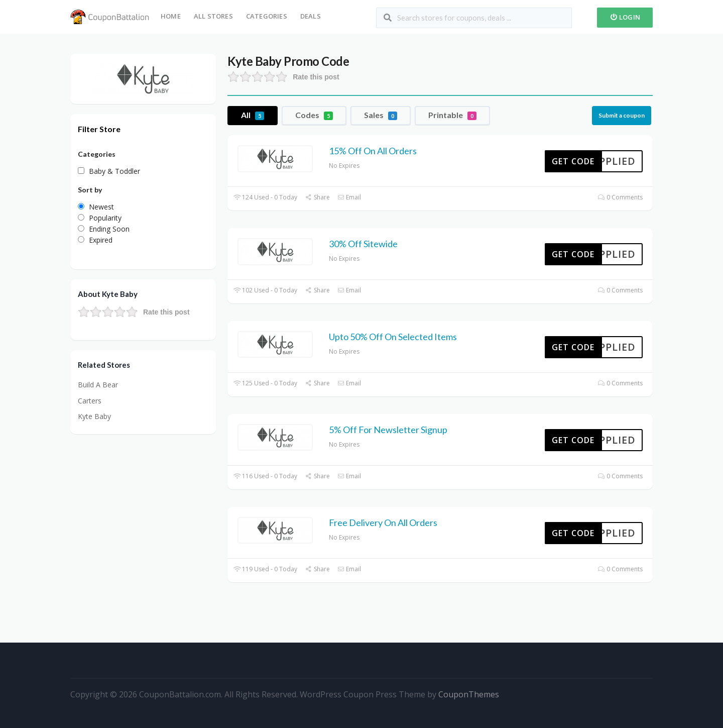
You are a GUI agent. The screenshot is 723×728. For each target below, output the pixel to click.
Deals (311, 16)
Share (317, 197)
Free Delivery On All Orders (383, 523)
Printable (452, 115)
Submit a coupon (622, 115)
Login (625, 17)
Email (349, 197)
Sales (381, 115)
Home (171, 16)
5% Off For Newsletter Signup (388, 430)
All (253, 115)
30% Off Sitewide (363, 244)
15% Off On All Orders (373, 151)
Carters (90, 401)
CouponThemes (469, 694)
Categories (267, 16)
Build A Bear (98, 385)
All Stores (213, 16)
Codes (314, 115)
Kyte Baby (94, 416)
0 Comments (620, 197)
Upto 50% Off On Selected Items (393, 337)
